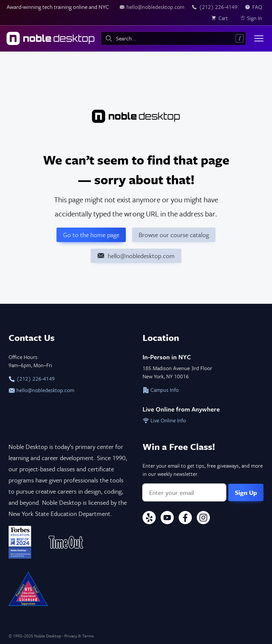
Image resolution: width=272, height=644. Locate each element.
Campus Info (161, 390)
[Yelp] (149, 519)
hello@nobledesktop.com (41, 390)
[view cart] (222, 18)
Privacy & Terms (79, 636)
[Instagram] (203, 519)
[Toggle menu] (259, 38)
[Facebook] (185, 519)
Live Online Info (164, 420)
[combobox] (173, 38)
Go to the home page (91, 235)
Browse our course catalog (174, 235)
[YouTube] (167, 519)
